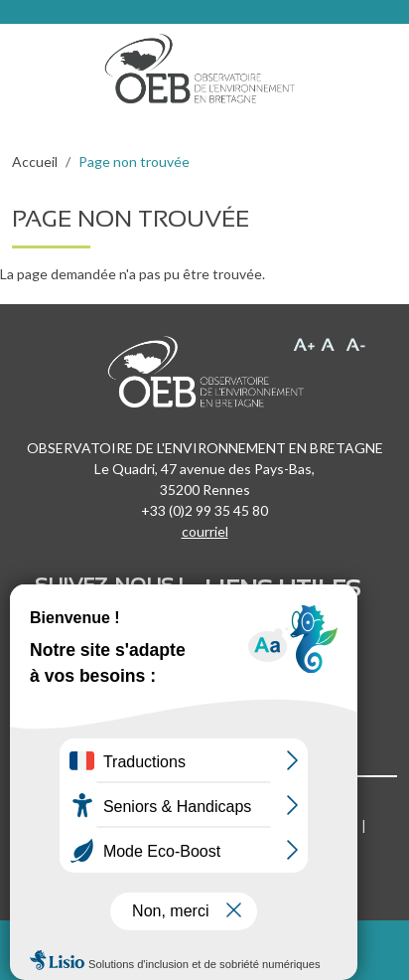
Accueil (35, 162)
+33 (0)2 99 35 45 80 (204, 510)
